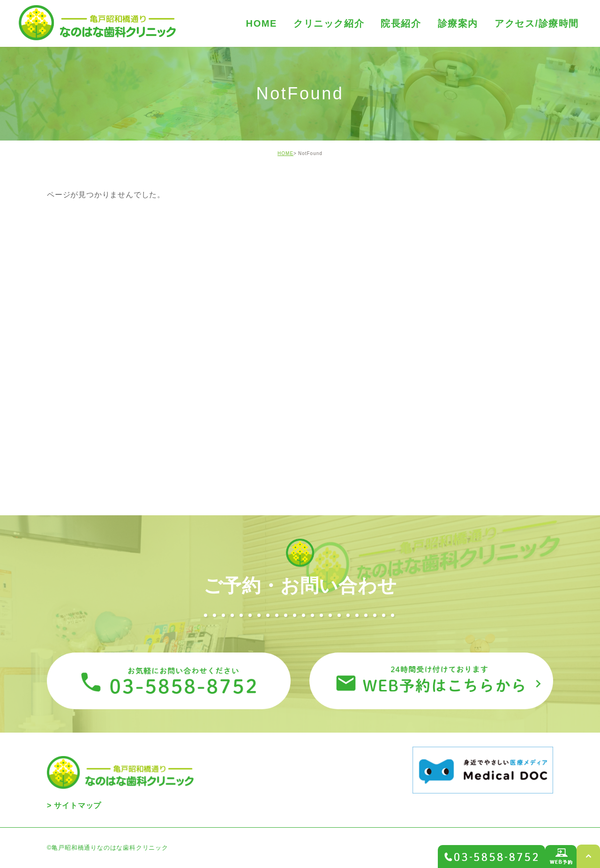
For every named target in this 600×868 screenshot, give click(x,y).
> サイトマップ (74, 805)
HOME (285, 153)
